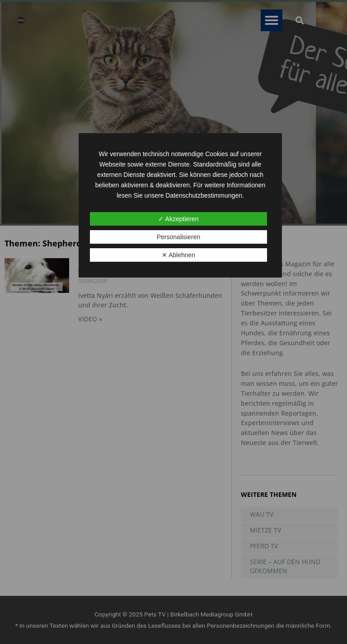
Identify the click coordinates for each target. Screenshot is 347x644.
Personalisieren (179, 237)
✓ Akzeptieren (178, 219)
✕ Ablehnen (178, 255)
